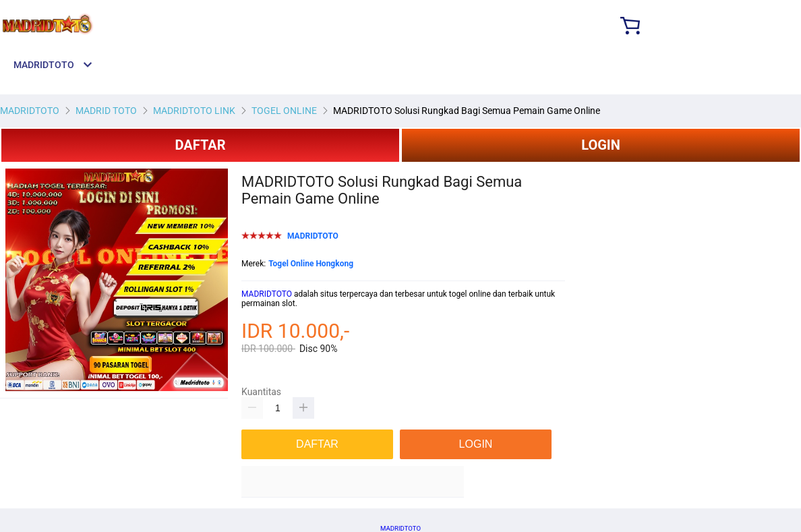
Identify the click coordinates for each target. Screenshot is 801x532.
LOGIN (601, 145)
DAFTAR (200, 145)
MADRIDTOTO (267, 294)
